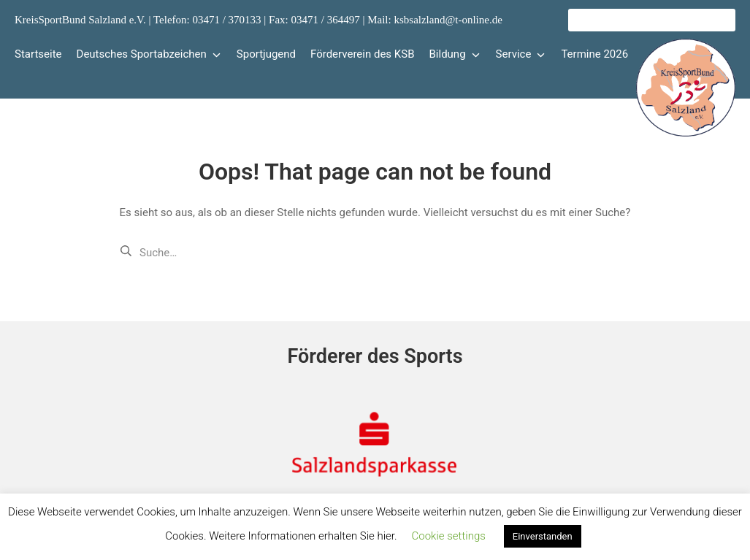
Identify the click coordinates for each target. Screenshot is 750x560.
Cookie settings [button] (449, 536)
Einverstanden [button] (543, 536)
